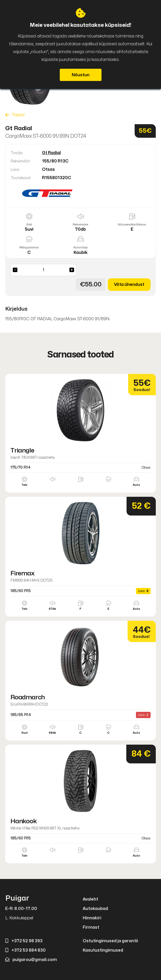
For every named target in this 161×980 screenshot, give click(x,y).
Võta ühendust (129, 285)
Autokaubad (95, 909)
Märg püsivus (29, 247)
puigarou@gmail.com (31, 960)
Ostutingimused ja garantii (110, 941)
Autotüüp (80, 247)
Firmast (91, 927)
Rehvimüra (80, 225)
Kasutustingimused (103, 950)
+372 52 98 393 (24, 941)
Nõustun (81, 75)
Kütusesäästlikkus (132, 225)
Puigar (17, 898)
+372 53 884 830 (25, 950)
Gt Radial (51, 153)
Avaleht (90, 899)
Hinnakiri (92, 918)
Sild (29, 225)
